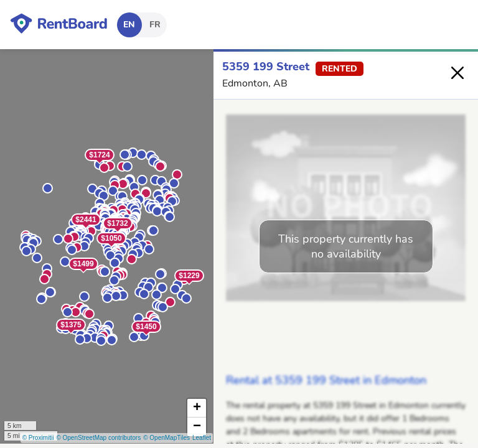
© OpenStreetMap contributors (98, 438)
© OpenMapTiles (166, 438)
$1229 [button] (189, 276)
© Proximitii (38, 438)
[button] (160, 166)
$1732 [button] (117, 223)
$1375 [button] (71, 325)
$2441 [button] (86, 220)
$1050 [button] (111, 238)
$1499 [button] (83, 264)
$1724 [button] (99, 155)
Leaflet (202, 438)
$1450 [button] (146, 327)
